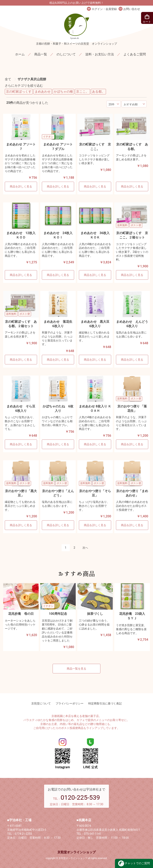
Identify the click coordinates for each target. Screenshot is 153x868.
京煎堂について (41, 703)
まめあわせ (43, 92)
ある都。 (98, 92)
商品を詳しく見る (21, 186)
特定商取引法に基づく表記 (105, 703)
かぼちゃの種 (63, 92)
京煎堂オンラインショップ (76, 852)
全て (8, 79)
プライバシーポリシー (70, 703)
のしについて (66, 54)
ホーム (20, 54)
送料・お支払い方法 (100, 54)
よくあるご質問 (135, 54)
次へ (85, 548)
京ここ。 (82, 92)
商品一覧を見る (76, 669)
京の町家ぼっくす (19, 92)
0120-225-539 (80, 797)
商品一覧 (41, 54)
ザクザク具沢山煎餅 (32, 79)
